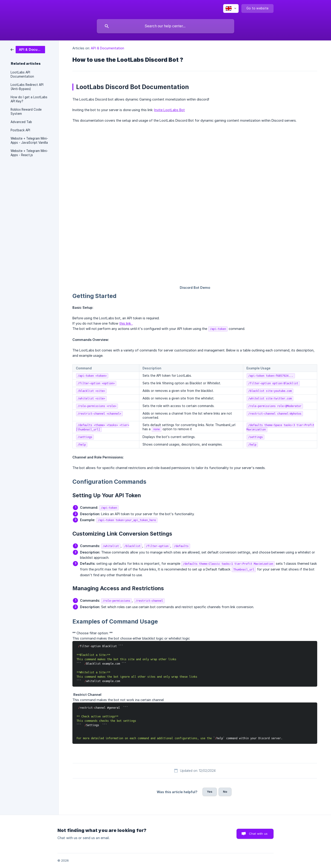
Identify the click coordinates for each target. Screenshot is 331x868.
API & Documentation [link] (107, 48)
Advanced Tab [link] (21, 122)
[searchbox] (165, 26)
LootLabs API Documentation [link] (22, 74)
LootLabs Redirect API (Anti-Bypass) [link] (27, 87)
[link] (28, 49)
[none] (231, 8)
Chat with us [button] (258, 834)
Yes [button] (210, 792)
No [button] (225, 792)
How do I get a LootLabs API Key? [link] (29, 99)
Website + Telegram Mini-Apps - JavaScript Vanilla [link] (29, 140)
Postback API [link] (20, 130)
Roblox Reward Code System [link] (26, 112)
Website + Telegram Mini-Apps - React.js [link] (29, 153)
